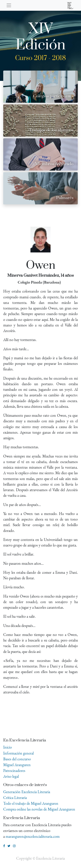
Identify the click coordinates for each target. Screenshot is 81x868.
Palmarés (65, 198)
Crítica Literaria (15, 798)
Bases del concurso (17, 759)
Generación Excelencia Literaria (27, 792)
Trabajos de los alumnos (51, 130)
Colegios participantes (53, 96)
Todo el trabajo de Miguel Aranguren (31, 803)
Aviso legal (11, 776)
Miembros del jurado (54, 164)
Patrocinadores (14, 771)
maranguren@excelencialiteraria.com (33, 836)
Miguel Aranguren (17, 765)
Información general (18, 753)
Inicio (8, 747)
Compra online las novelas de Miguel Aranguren (39, 809)
